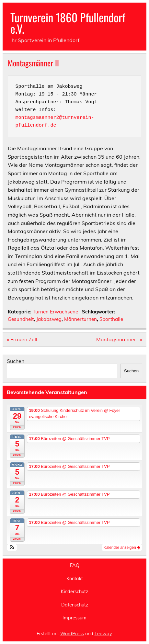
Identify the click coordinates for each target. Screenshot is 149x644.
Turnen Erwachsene (55, 312)
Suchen (16, 361)
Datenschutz (75, 605)
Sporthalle (111, 319)
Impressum (74, 618)
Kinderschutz (74, 592)
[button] (12, 548)
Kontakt (75, 579)
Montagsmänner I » (119, 339)
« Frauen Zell (22, 339)
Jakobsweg (49, 319)
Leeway (103, 634)
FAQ (75, 565)
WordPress (72, 634)
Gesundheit (21, 319)
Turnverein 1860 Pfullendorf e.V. (68, 23)
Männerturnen (80, 319)
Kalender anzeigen (122, 548)
